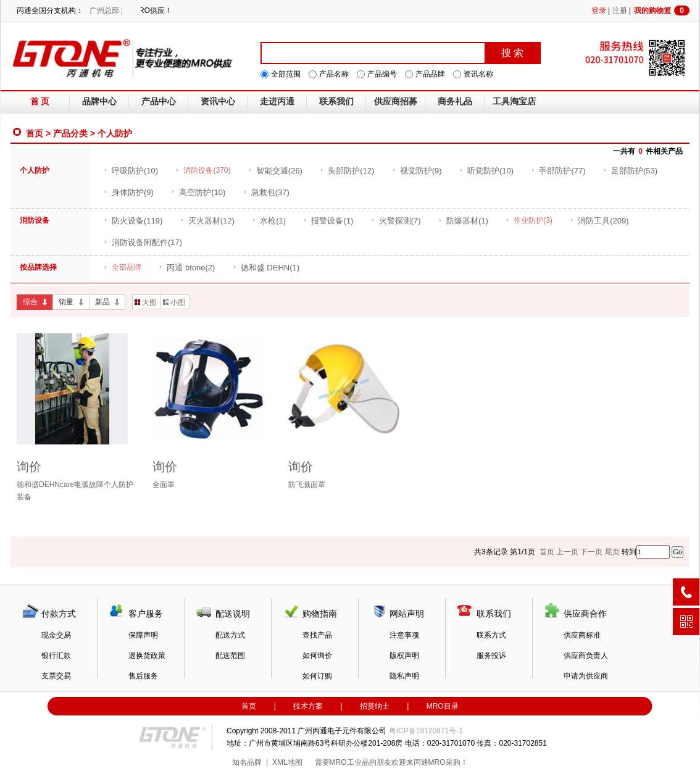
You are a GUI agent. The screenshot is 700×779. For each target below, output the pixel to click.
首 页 (40, 102)
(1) (269, 221)
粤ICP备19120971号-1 (426, 731)
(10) (131, 171)
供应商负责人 (586, 656)
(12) (347, 171)
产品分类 (70, 133)
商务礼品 (455, 102)
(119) (133, 221)
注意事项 (404, 635)
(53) (630, 171)
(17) (143, 242)
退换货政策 (147, 656)
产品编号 (382, 74)
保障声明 (143, 635)
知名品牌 (247, 762)
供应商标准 (582, 635)
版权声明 (404, 656)
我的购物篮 (662, 10)
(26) (275, 171)
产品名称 (334, 74)
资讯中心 (218, 102)
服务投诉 (491, 656)
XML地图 (287, 762)
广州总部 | (106, 10)
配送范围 (230, 656)
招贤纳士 (375, 706)
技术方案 (308, 706)
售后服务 (143, 676)
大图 (146, 302)
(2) (187, 268)
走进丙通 (277, 102)
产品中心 (159, 102)
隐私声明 (404, 676)
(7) (396, 221)
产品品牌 (430, 74)
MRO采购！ (448, 762)
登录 (599, 10)
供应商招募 (396, 102)
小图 (174, 302)
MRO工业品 (349, 762)
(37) (266, 192)
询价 (29, 467)
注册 (620, 10)
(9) (417, 171)
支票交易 (56, 676)
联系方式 (491, 635)
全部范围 (286, 74)
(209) (599, 221)
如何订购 (317, 676)
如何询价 (317, 656)
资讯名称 (478, 74)
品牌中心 (99, 102)
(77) (558, 171)
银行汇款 (56, 656)
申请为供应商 (586, 676)
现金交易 (56, 635)
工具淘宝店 (514, 102)
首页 (35, 133)
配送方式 (230, 635)
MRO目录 (443, 706)
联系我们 (336, 102)
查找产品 (317, 635)
